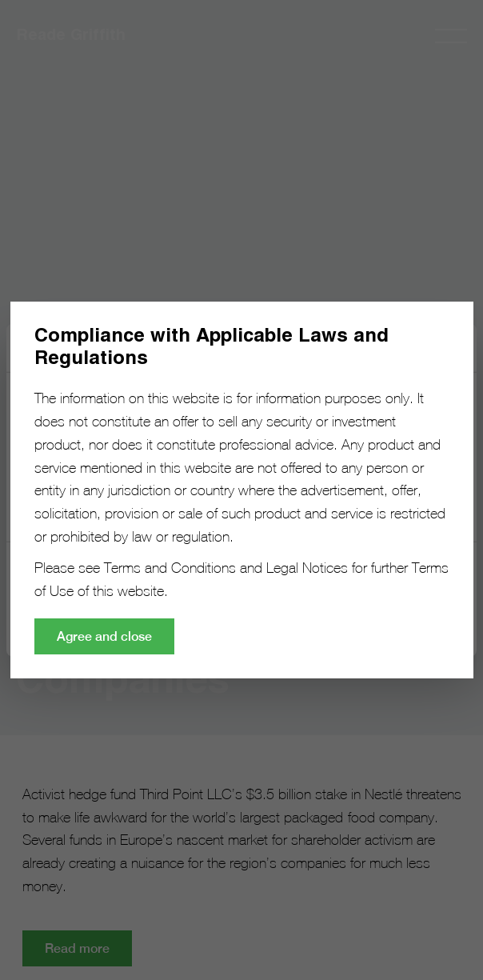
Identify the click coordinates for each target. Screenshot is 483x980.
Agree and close (104, 636)
